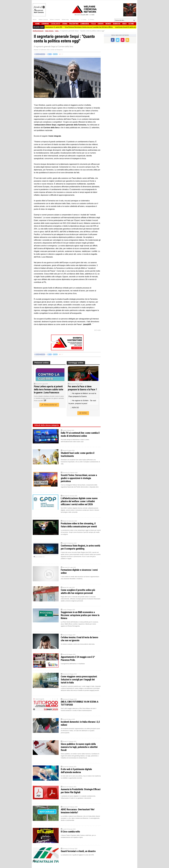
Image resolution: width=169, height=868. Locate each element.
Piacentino (74, 24)
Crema (65, 24)
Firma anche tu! (49, 405)
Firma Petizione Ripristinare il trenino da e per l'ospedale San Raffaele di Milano (93, 27)
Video (124, 24)
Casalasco (56, 24)
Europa (101, 24)
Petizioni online (41, 363)
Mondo (108, 24)
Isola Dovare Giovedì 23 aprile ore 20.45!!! (132, 27)
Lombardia (85, 24)
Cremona (45, 24)
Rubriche (117, 24)
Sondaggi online (76, 363)
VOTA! (83, 413)
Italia (93, 24)
